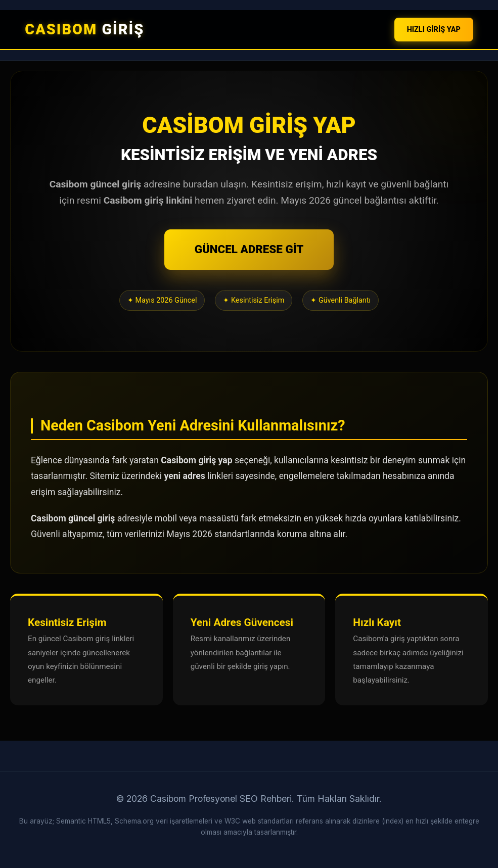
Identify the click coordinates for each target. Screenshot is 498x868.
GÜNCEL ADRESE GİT (249, 249)
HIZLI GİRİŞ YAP (434, 30)
